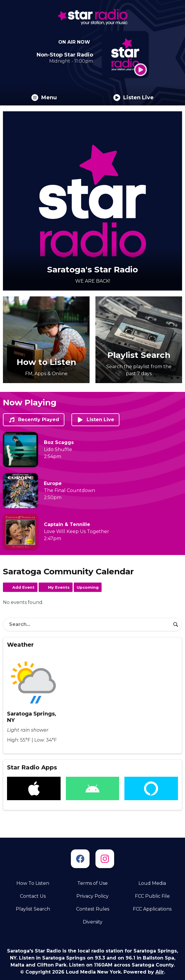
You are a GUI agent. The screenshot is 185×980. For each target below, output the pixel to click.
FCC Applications (152, 909)
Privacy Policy (92, 896)
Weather (20, 645)
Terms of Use (92, 883)
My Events (59, 587)
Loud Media (152, 883)
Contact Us (33, 896)
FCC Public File (152, 896)
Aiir (160, 972)
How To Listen (33, 883)
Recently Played (34, 420)
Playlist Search (33, 909)
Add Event (23, 587)
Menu (44, 98)
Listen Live (133, 98)
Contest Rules (93, 909)
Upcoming (88, 587)
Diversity (93, 922)
